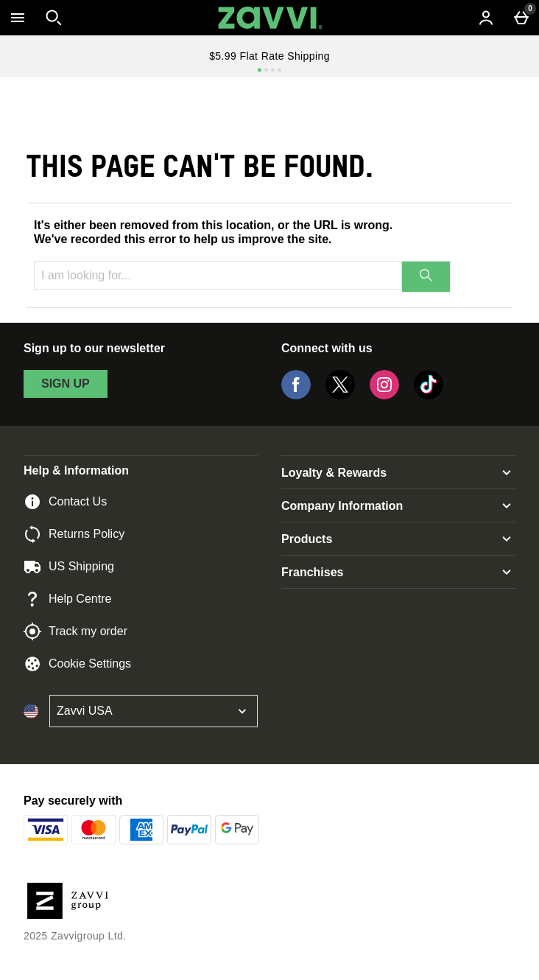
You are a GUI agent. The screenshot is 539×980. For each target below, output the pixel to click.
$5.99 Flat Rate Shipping (269, 56)
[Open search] (54, 18)
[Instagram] (384, 395)
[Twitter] (340, 395)
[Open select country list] (154, 711)
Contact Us (65, 502)
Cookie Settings (77, 664)
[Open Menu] (18, 18)
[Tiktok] (429, 395)
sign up (66, 384)
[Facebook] (296, 395)
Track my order (75, 631)
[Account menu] (486, 18)
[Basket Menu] (521, 18)
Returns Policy (74, 534)
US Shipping (69, 567)
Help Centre (67, 599)
